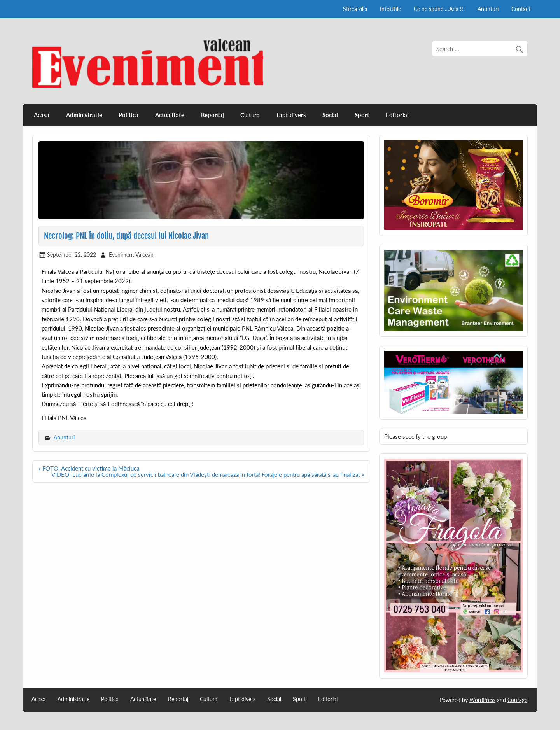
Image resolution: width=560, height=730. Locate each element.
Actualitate (170, 115)
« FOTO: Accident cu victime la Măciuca (89, 468)
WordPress (482, 700)
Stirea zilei (355, 9)
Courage (517, 700)
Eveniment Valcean (131, 255)
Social (330, 115)
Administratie (84, 115)
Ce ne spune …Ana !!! (439, 9)
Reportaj (213, 115)
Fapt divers (291, 115)
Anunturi (488, 9)
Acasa (42, 115)
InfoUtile (390, 9)
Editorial (397, 115)
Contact (521, 9)
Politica (129, 115)
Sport (362, 115)
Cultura (250, 115)
